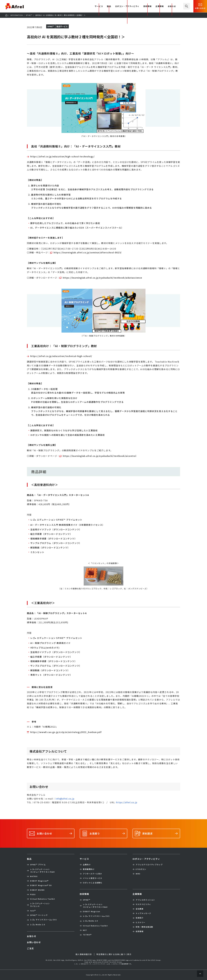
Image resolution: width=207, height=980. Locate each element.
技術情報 (147, 6)
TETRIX (87, 935)
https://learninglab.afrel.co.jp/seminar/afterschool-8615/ (88, 252)
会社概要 (140, 909)
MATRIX (34, 876)
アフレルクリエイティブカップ (149, 865)
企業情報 (160, 6)
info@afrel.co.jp (65, 799)
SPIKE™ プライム (38, 865)
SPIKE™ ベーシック (39, 915)
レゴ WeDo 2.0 (37, 925)
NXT (85, 930)
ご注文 (30, 948)
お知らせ (172, 6)
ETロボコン (141, 869)
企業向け (87, 865)
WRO (138, 874)
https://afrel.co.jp (127, 802)
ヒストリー (141, 922)
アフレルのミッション (145, 900)
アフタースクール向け (92, 874)
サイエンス (40, 905)
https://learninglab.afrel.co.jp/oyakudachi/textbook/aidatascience (103, 278)
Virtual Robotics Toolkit (43, 899)
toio (33, 911)
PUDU (33, 894)
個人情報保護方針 (84, 954)
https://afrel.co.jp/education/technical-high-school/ (61, 356)
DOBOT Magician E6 (41, 885)
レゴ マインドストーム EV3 (43, 920)
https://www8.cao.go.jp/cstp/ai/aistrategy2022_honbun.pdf (66, 732)
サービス (84, 859)
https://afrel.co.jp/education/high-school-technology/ (63, 156)
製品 (109, 6)
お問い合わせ (200, 6)
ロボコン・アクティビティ (127, 6)
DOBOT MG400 (37, 890)
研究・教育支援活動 (144, 927)
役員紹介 (140, 918)
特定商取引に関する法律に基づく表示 (114, 954)
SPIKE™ (87, 900)
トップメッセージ (143, 913)
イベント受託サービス (93, 878)
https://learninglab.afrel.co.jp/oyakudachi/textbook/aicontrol (100, 456)
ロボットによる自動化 (93, 883)
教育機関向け (89, 869)
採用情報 (140, 931)
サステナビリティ (143, 904)
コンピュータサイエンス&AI (42, 871)
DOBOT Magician (39, 881)
